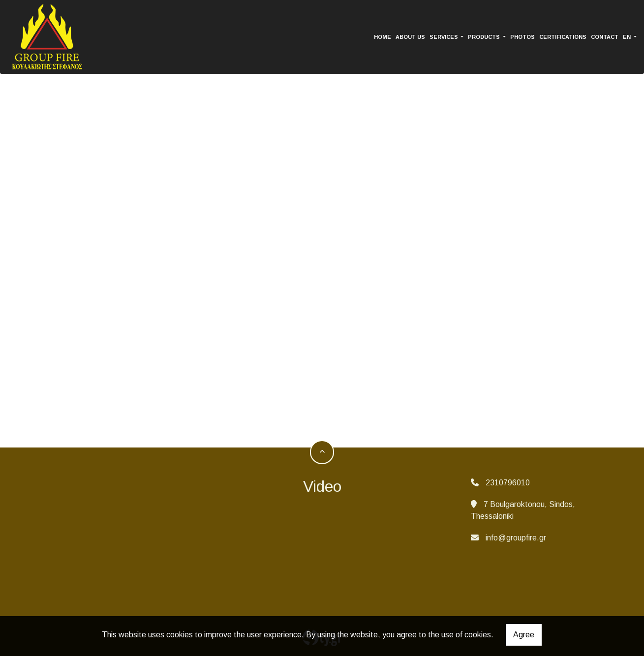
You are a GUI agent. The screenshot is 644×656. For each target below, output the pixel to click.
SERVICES (445, 37)
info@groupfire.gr (516, 538)
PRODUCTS (485, 37)
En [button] (628, 37)
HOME (383, 37)
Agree (524, 635)
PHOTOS (522, 37)
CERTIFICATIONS (563, 37)
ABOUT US (410, 37)
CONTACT (605, 37)
